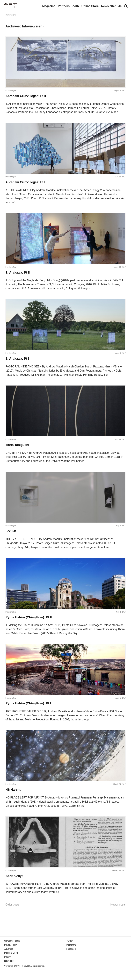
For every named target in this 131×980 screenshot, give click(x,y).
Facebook (71, 960)
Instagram (71, 956)
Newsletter (108, 6)
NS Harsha (14, 799)
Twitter (69, 952)
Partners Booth (68, 6)
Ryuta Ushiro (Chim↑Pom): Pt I (30, 711)
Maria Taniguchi (18, 450)
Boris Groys (15, 886)
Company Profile (12, 952)
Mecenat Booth (11, 963)
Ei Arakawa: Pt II (19, 275)
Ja (120, 6)
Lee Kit (11, 537)
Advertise (9, 960)
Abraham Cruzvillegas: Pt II (28, 96)
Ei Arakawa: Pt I (18, 362)
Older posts (12, 915)
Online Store (90, 6)
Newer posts (118, 915)
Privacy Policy (11, 956)
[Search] (126, 6)
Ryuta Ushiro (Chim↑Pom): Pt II (31, 624)
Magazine (49, 6)
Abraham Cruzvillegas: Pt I (27, 184)
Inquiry (7, 967)
